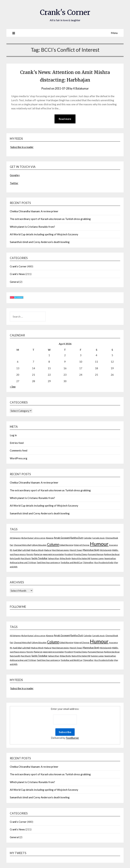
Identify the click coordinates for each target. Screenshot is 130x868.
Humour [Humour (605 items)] (99, 544)
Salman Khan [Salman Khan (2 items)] (54, 559)
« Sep (13, 387)
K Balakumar (82, 88)
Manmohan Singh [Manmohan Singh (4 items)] (91, 550)
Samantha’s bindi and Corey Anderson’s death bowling (40, 242)
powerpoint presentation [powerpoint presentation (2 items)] (53, 554)
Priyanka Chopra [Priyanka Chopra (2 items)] (80, 554)
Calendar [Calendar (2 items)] (88, 538)
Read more (65, 119)
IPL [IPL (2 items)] (11, 550)
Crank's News (17, 274)
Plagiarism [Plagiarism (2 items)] (38, 554)
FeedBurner (72, 738)
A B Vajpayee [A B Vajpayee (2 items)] (15, 538)
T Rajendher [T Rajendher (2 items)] (88, 563)
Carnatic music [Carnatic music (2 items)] (99, 538)
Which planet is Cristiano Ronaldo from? (32, 227)
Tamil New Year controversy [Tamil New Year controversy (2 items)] (48, 563)
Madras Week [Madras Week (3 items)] (37, 550)
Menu (114, 33)
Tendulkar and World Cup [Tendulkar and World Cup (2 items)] (71, 563)
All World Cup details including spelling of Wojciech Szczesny (44, 234)
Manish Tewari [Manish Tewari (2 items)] (76, 550)
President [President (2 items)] (69, 554)
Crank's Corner (65, 12)
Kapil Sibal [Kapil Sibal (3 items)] (17, 550)
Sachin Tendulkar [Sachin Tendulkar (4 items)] (40, 559)
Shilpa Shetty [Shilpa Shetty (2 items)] (65, 559)
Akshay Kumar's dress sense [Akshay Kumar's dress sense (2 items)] (33, 538)
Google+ (15, 175)
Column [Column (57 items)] (53, 544)
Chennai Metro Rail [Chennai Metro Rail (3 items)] (22, 545)
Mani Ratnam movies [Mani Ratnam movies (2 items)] (61, 550)
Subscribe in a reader (22, 147)
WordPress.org (19, 458)
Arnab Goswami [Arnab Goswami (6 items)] (62, 538)
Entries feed (17, 443)
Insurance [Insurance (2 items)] (113, 545)
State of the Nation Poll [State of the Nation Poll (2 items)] (81, 559)
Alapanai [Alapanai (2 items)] (50, 538)
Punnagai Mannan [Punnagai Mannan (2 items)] (96, 554)
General (14, 282)
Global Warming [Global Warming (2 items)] (67, 545)
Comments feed (19, 451)
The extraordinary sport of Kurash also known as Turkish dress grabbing (50, 219)
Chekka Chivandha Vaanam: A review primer (34, 211)
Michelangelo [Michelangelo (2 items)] (106, 550)
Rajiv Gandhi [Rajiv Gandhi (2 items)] (15, 559)
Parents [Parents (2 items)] (30, 554)
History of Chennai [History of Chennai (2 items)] (82, 545)
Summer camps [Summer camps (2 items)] (97, 559)
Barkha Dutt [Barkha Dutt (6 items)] (77, 538)
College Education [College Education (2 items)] (39, 545)
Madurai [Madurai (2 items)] (48, 550)
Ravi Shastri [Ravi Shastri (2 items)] (26, 559)
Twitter (14, 183)
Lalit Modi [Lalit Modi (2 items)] (26, 550)
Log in (13, 435)
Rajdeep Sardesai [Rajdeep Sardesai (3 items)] (112, 554)
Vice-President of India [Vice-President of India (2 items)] (104, 563)
